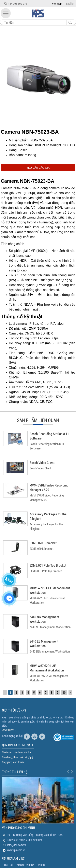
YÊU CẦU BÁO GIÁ (38, 168)
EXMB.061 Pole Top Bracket (48, 565)
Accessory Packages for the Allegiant (48, 516)
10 (64, 692)
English (70, 4)
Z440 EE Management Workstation (44, 643)
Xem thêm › (9, 730)
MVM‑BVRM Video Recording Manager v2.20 (49, 487)
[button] (6, 13)
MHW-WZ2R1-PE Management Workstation (50, 590)
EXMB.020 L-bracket (43, 543)
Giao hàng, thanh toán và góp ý (18, 757)
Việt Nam (57, 4)
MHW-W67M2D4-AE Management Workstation (47, 668)
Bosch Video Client (42, 463)
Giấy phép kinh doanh (13, 762)
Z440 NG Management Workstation (44, 619)
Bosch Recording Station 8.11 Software (49, 436)
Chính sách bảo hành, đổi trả (16, 752)
